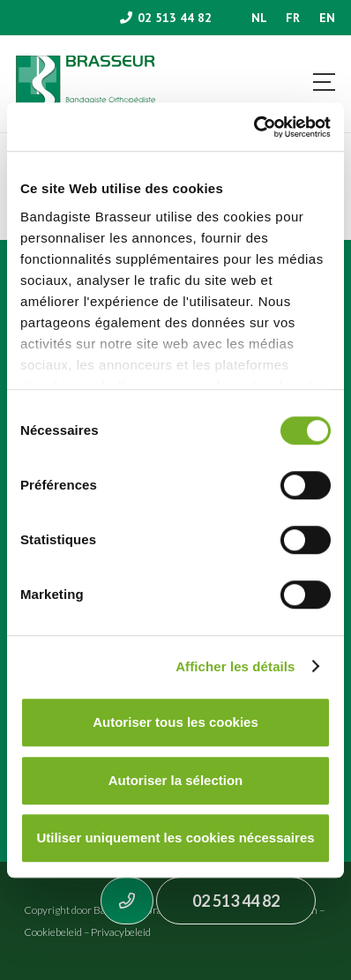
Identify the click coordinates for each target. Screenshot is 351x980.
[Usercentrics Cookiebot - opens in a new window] (254, 127)
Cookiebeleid (53, 932)
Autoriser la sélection (176, 780)
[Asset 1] (86, 84)
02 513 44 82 (236, 901)
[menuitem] (259, 18)
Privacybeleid (121, 932)
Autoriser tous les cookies (175, 722)
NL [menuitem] (259, 18)
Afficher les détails (235, 666)
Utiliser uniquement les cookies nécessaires (175, 838)
